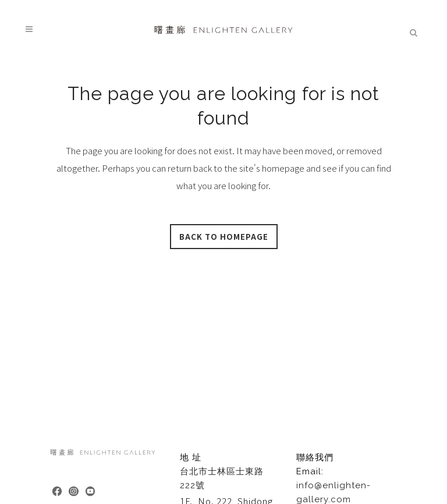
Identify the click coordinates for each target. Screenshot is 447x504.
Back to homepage (224, 237)
